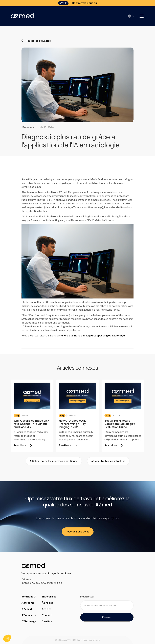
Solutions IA (29, 596)
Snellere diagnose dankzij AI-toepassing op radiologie (92, 335)
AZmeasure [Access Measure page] (29, 615)
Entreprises (49, 596)
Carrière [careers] (47, 621)
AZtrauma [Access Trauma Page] (28, 603)
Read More (20, 445)
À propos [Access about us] (47, 603)
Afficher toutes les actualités (108, 461)
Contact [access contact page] (47, 615)
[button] (131, 16)
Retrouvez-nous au (84, 3)
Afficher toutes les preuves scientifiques (54, 461)
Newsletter (87, 596)
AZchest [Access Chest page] (27, 609)
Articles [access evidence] (47, 609)
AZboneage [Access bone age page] (29, 621)
